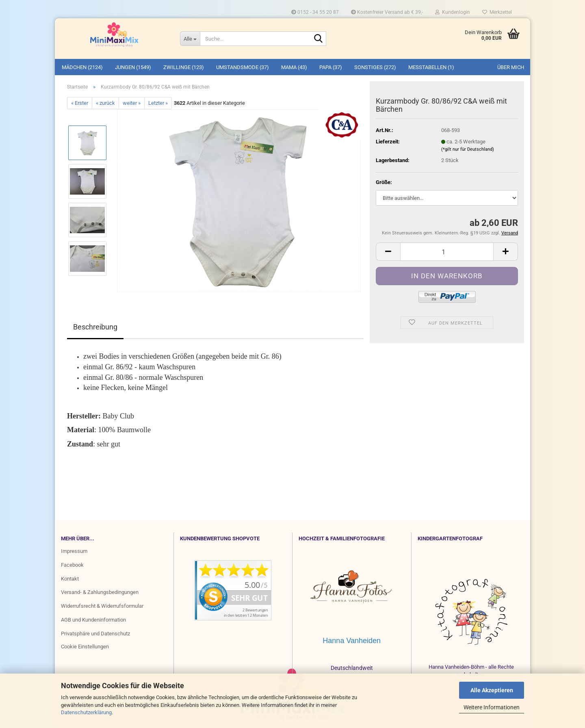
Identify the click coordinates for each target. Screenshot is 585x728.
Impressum (74, 551)
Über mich (511, 67)
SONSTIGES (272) (375, 67)
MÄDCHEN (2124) (82, 67)
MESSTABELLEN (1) (431, 67)
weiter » (132, 103)
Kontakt (70, 579)
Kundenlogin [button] (453, 12)
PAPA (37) (331, 67)
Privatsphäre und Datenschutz (95, 634)
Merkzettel (497, 12)
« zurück (105, 103)
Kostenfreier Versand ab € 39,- (387, 12)
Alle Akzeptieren (492, 690)
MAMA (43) (294, 67)
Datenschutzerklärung (86, 712)
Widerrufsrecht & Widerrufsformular (102, 606)
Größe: (384, 182)
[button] (388, 252)
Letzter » (158, 103)
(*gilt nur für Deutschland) (468, 149)
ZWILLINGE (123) (184, 67)
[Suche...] (190, 39)
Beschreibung (95, 327)
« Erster (80, 103)
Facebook (72, 565)
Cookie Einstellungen (85, 647)
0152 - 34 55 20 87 (315, 12)
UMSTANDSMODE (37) (243, 67)
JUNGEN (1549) (133, 67)
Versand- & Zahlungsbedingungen (100, 592)
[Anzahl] (447, 252)
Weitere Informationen (492, 707)
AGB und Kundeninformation (93, 620)
